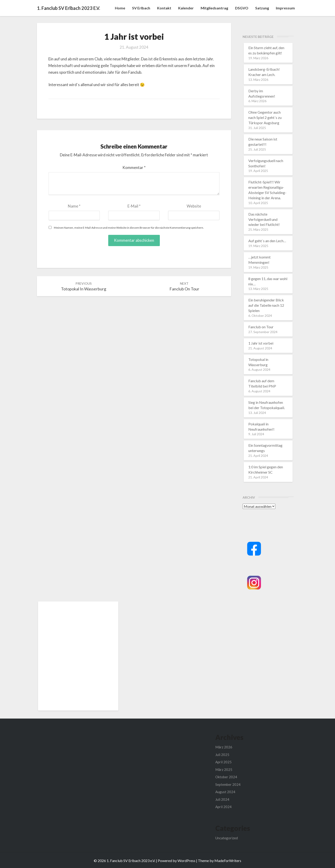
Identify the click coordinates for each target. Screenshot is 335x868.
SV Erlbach (141, 8)
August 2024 (225, 792)
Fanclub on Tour (261, 327)
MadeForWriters (228, 861)
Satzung (262, 8)
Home (120, 8)
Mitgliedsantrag (214, 8)
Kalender (186, 8)
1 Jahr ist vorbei (261, 343)
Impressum (285, 8)
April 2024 (223, 807)
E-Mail (134, 206)
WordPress (186, 861)
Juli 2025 (222, 755)
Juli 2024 (222, 799)
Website (194, 206)
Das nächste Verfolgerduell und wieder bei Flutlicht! (264, 219)
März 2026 (224, 747)
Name (74, 206)
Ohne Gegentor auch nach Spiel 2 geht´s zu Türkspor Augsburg (265, 117)
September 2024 (228, 784)
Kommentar (134, 167)
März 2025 (224, 770)
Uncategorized (227, 838)
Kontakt (164, 8)
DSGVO (242, 8)
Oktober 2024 (226, 777)
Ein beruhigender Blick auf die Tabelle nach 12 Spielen (266, 305)
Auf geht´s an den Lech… (267, 241)
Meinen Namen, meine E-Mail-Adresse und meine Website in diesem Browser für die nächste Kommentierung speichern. (129, 228)
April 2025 (223, 762)
